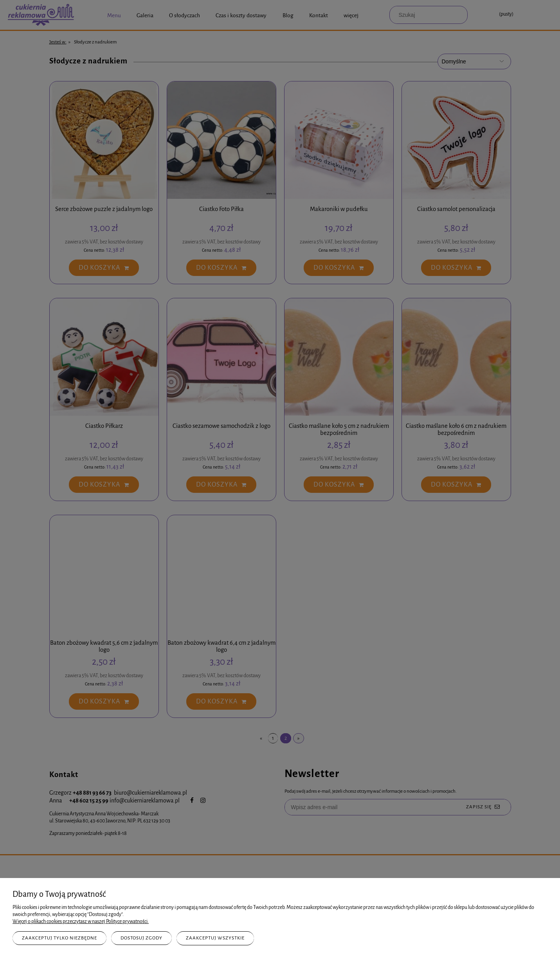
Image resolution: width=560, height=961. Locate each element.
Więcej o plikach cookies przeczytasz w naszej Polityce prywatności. (81, 921)
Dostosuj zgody (141, 938)
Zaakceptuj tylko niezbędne (59, 938)
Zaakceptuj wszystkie (215, 938)
